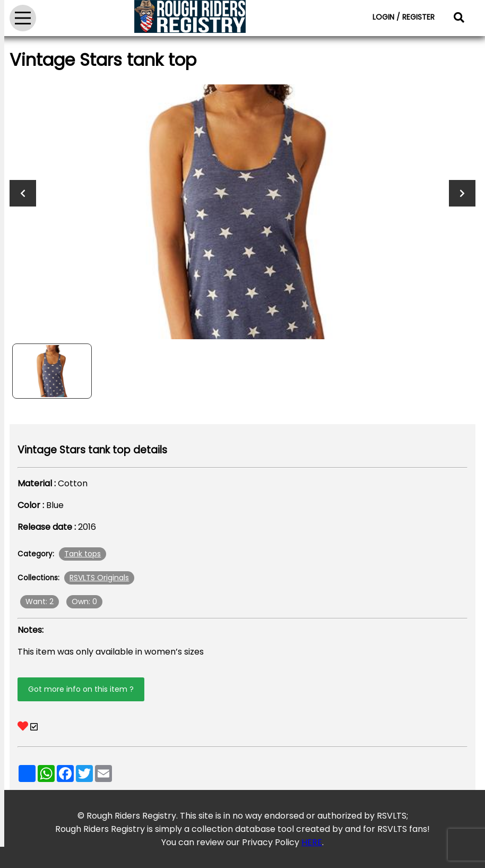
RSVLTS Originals (99, 578)
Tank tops (83, 554)
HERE (312, 842)
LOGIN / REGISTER (404, 17)
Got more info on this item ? (81, 689)
